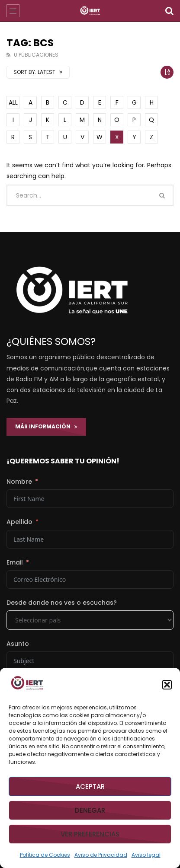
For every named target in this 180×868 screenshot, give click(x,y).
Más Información (46, 426)
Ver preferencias (90, 834)
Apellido (19, 522)
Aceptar (90, 787)
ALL (13, 102)
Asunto (18, 644)
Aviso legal (146, 855)
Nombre (19, 482)
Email (15, 562)
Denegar (90, 810)
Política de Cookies (45, 855)
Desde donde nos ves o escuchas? (62, 603)
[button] (167, 685)
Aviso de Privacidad (101, 855)
